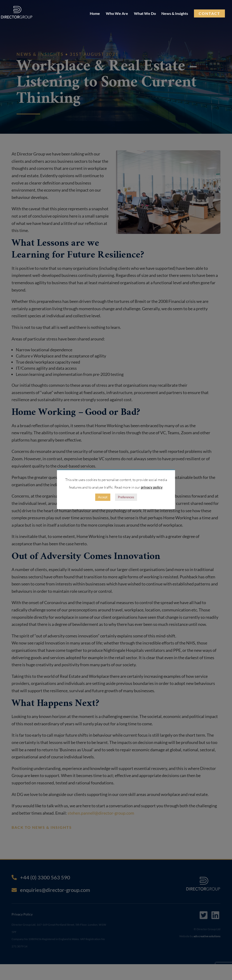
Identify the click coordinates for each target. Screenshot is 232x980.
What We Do (145, 14)
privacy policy (152, 487)
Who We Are (117, 14)
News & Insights (175, 14)
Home (95, 14)
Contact (209, 13)
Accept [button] (103, 497)
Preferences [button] (126, 497)
